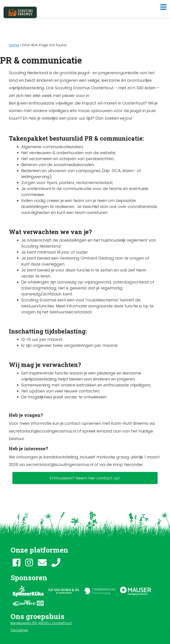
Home (14, 45)
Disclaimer (19, 630)
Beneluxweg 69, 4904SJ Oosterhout (41, 623)
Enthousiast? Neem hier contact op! (85, 478)
